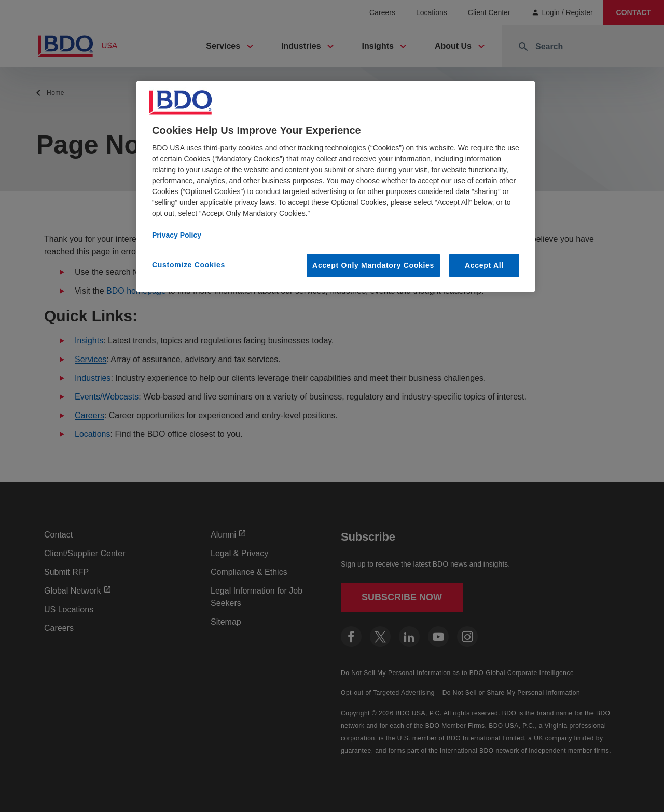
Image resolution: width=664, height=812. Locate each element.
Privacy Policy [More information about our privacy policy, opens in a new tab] (177, 235)
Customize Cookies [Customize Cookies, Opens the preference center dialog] (189, 265)
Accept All (484, 265)
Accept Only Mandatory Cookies (373, 265)
